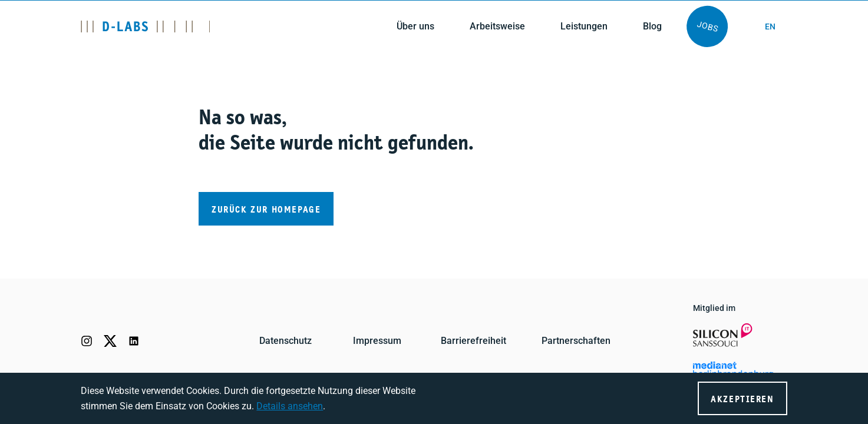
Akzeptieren (742, 399)
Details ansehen (290, 406)
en (770, 26)
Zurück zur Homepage (266, 210)
